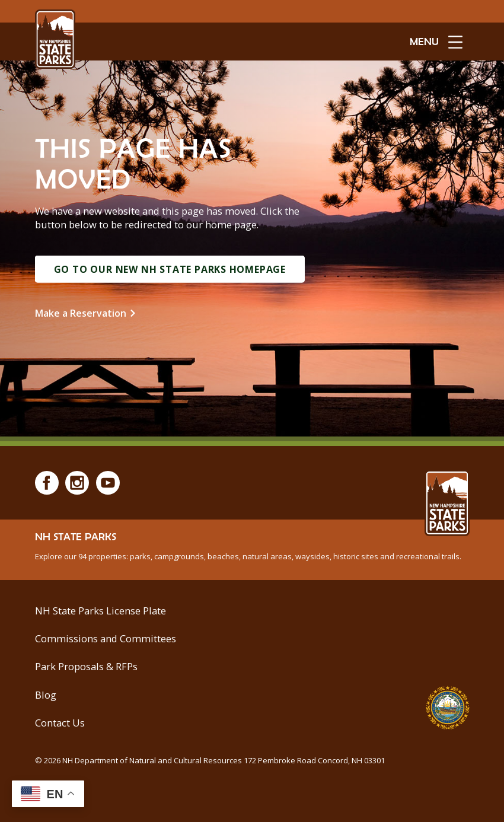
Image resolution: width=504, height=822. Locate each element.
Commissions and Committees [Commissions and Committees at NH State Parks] (106, 638)
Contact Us (60, 723)
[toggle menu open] (436, 42)
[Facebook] (47, 483)
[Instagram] (77, 483)
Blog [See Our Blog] (46, 695)
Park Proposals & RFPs (86, 666)
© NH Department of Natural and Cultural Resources (210, 760)
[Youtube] (108, 483)
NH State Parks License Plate (101, 611)
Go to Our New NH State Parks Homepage (170, 269)
